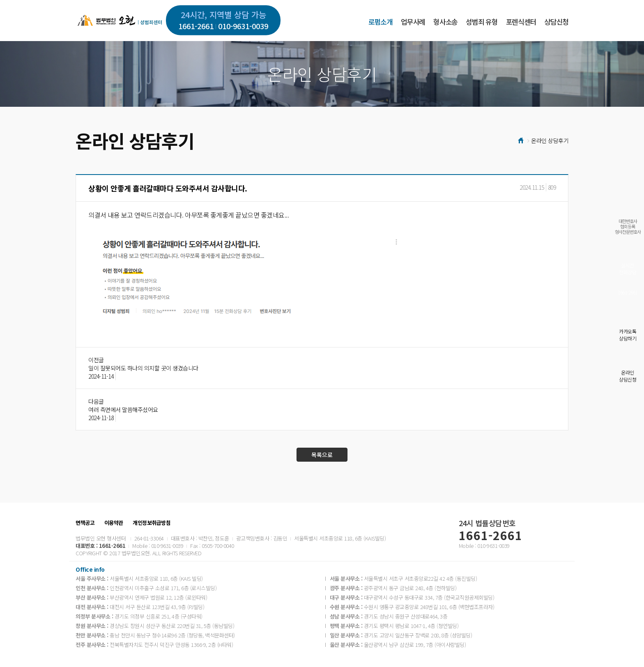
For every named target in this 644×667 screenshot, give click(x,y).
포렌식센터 (521, 22)
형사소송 (445, 22)
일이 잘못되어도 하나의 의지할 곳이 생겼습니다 (143, 368)
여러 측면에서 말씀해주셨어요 (123, 409)
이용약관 (114, 523)
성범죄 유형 (482, 22)
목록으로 (322, 455)
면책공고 (85, 523)
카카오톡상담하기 (628, 335)
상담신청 (556, 22)
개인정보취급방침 (152, 523)
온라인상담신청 (628, 376)
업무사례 (413, 22)
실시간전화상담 (628, 269)
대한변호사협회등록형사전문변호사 (628, 226)
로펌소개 (381, 22)
